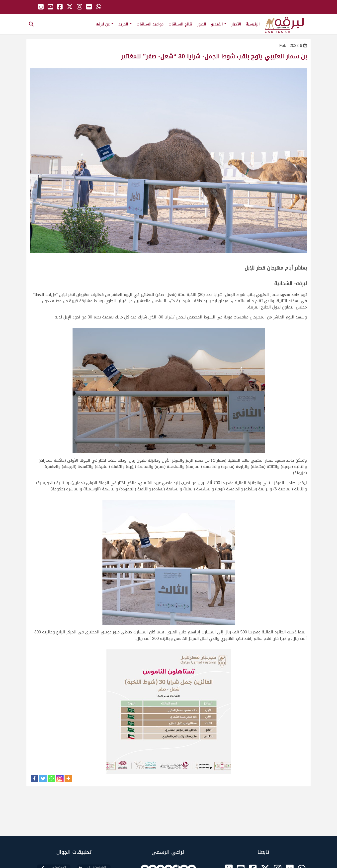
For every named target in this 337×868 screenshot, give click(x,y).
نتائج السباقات (180, 24)
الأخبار (236, 24)
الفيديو (219, 24)
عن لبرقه (105, 24)
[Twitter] (43, 778)
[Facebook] (34, 778)
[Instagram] (60, 778)
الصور (202, 24)
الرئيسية (253, 24)
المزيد (125, 24)
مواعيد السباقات (150, 24)
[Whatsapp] (51, 778)
